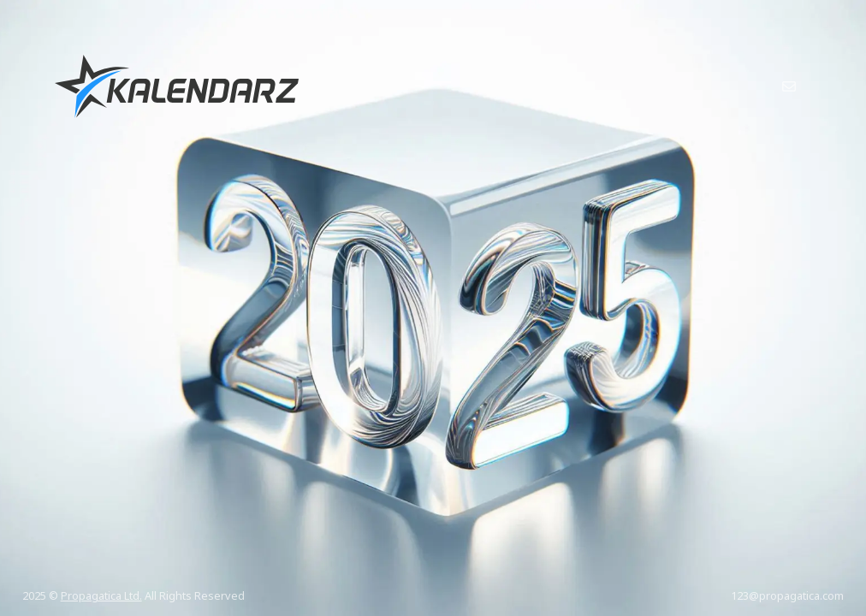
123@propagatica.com (787, 595)
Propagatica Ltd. (101, 595)
